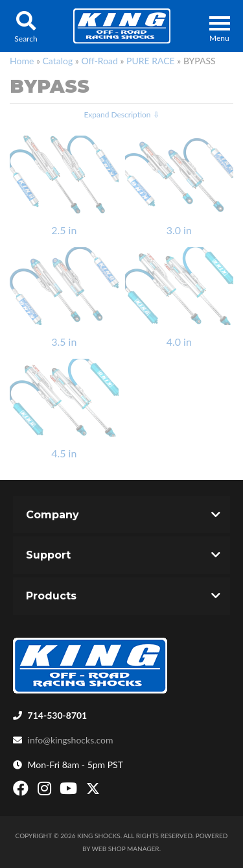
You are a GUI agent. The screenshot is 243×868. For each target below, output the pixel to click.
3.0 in (179, 230)
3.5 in (64, 342)
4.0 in (179, 342)
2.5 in (64, 230)
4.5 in (64, 453)
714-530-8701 (58, 715)
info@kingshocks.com (71, 740)
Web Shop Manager (126, 849)
